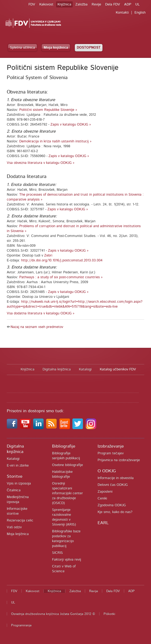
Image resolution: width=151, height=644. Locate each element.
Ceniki (102, 498)
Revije (96, 4)
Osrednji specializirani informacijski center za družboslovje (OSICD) (68, 493)
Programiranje (21, 625)
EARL (103, 523)
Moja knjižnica (56, 48)
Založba (81, 4)
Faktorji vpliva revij (67, 560)
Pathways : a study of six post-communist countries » (61, 277)
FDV (32, 4)
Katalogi (85, 369)
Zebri (48, 256)
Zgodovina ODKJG (112, 505)
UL (137, 4)
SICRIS (57, 553)
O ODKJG (107, 471)
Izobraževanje (111, 446)
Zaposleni (105, 492)
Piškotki (109, 614)
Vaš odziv (14, 527)
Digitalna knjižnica (57, 369)
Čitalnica (14, 490)
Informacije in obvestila (116, 478)
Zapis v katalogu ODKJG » (71, 125)
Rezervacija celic (20, 520)
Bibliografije (64, 446)
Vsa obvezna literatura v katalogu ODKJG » (41, 163)
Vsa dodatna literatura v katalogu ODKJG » (41, 313)
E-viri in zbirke (18, 466)
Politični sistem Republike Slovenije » (48, 110)
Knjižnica (64, 4)
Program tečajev (111, 453)
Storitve (15, 476)
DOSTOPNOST (89, 48)
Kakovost (46, 4)
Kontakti (122, 13)
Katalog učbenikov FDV (118, 369)
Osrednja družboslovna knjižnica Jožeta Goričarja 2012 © (53, 614)
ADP (128, 4)
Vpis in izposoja (19, 484)
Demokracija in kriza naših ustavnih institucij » (55, 141)
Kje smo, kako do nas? (115, 512)
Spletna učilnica (23, 48)
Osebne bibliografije (68, 465)
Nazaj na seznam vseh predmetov (37, 327)
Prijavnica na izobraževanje (119, 460)
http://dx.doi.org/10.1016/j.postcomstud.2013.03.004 (62, 260)
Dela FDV (113, 4)
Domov (11, 370)
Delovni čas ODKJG (113, 485)
